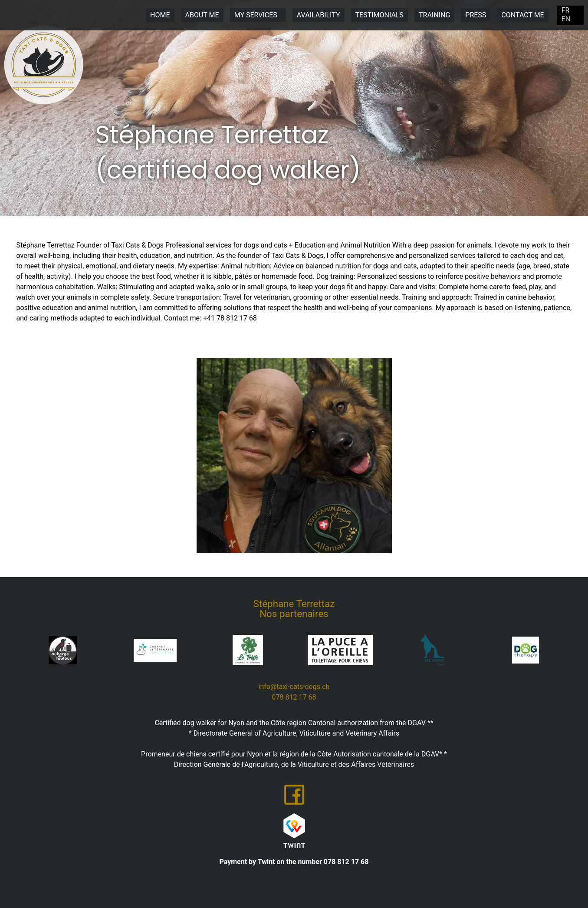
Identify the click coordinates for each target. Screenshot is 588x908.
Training (434, 15)
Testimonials (379, 15)
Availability (319, 15)
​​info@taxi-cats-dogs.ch (294, 687)
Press (476, 15)
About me (202, 15)
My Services (258, 15)
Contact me (522, 15)
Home (160, 15)
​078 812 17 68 (294, 697)
